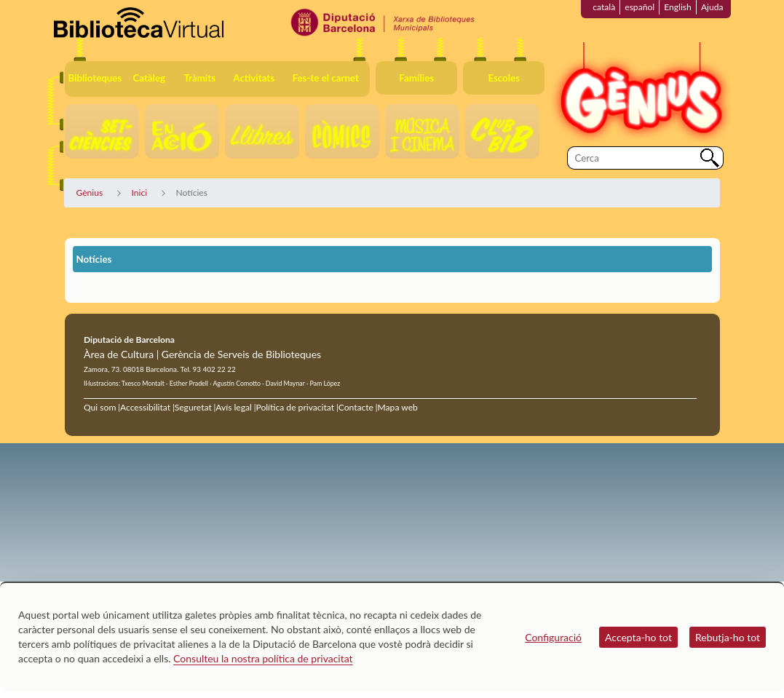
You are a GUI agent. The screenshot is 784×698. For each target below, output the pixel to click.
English (678, 7)
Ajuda (712, 7)
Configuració (553, 637)
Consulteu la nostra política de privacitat (263, 658)
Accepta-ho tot (638, 637)
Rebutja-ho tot (728, 637)
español (640, 7)
